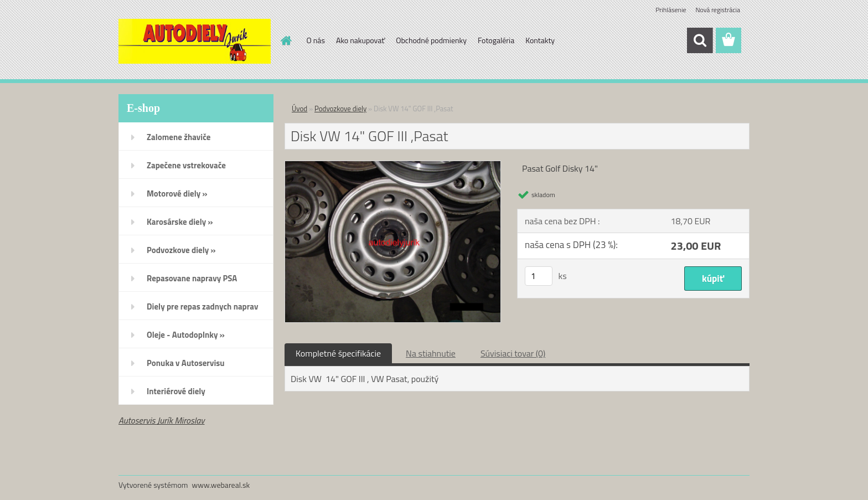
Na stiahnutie (431, 353)
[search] (700, 40)
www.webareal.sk (221, 485)
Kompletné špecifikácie (338, 353)
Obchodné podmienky (431, 40)
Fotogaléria (496, 40)
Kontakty (540, 40)
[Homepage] (286, 40)
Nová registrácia (718, 10)
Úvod (299, 109)
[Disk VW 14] (393, 166)
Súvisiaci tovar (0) (513, 353)
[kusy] (539, 276)
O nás (316, 40)
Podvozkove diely (340, 109)
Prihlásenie (671, 10)
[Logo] (195, 41)
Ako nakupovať (360, 40)
